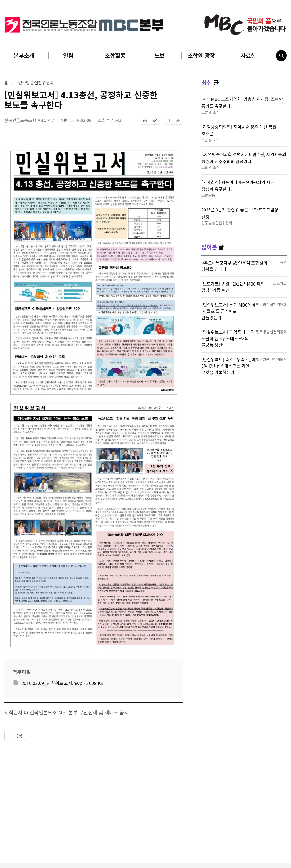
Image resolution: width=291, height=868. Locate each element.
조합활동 (115, 55)
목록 (15, 736)
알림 (68, 55)
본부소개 (24, 55)
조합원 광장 (201, 55)
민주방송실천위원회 (36, 83)
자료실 (248, 55)
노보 (159, 55)
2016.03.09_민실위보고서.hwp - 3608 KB (63, 683)
